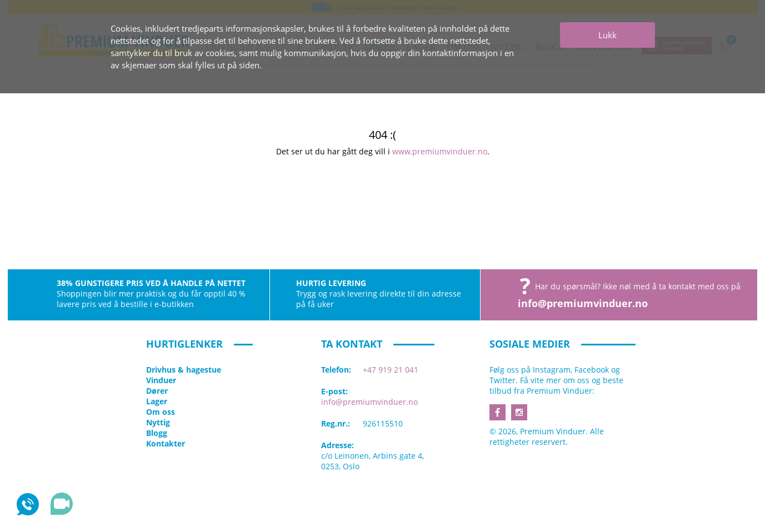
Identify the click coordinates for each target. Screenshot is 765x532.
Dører (157, 391)
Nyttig (158, 422)
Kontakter (166, 443)
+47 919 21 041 (391, 370)
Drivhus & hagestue (184, 370)
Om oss (161, 412)
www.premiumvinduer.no (440, 151)
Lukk (607, 35)
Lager (157, 401)
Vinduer (161, 380)
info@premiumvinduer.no (583, 303)
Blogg (157, 433)
